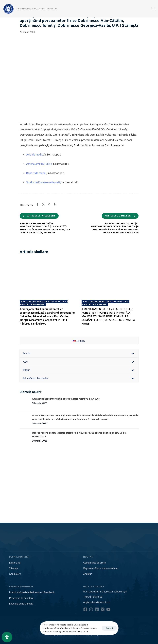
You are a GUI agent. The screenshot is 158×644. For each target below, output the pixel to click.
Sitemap (13, 568)
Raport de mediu (36, 173)
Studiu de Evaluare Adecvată (43, 182)
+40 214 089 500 (93, 597)
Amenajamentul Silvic (39, 164)
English (79, 341)
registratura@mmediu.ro (97, 602)
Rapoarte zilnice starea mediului (101, 568)
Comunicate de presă (95, 563)
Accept (109, 628)
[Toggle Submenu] (133, 353)
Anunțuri (88, 574)
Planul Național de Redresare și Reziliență (32, 592)
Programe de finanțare (21, 598)
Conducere (15, 574)
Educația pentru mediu (21, 604)
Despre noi (15, 563)
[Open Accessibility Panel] (7, 637)
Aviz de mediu (35, 155)
